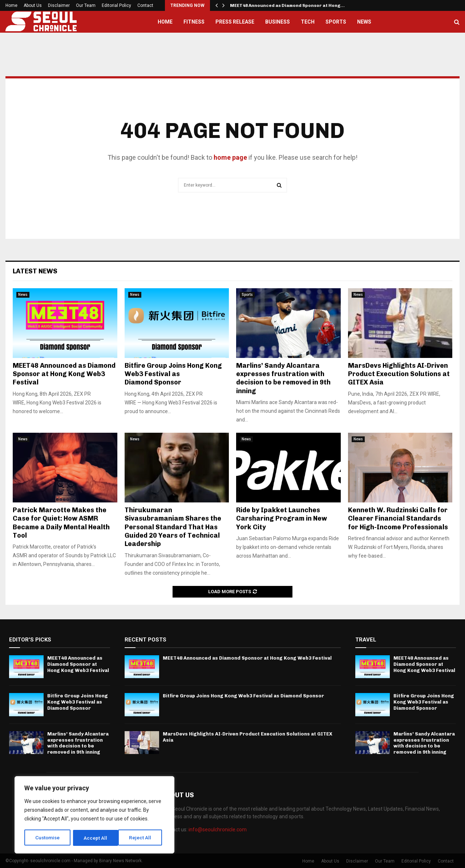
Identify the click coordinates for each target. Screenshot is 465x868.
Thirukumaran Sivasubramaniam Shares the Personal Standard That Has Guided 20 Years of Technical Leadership (173, 527)
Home (11, 5)
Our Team (86, 5)
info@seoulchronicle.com (218, 830)
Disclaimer (59, 5)
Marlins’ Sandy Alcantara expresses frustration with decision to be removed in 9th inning (283, 378)
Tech (308, 22)
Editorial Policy (116, 5)
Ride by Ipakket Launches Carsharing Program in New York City (282, 519)
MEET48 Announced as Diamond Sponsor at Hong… (287, 5)
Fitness (194, 22)
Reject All (96, 838)
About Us (33, 5)
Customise (48, 838)
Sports (336, 22)
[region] (94, 815)
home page (230, 157)
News (364, 22)
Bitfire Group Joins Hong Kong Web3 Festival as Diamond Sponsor (173, 374)
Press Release (235, 22)
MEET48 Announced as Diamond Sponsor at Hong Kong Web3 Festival (64, 374)
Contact (145, 5)
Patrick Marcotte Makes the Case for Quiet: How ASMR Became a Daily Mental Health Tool (61, 523)
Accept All (142, 838)
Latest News (35, 271)
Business (278, 22)
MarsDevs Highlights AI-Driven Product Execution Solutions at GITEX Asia (399, 374)
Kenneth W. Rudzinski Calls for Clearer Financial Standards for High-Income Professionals (398, 519)
